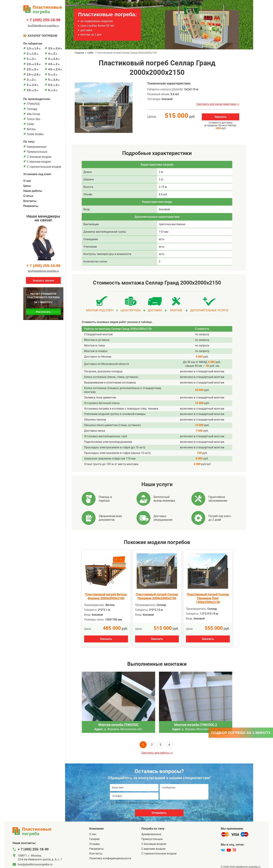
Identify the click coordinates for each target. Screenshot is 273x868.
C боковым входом (39, 157)
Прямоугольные (37, 152)
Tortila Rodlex (35, 134)
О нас (27, 181)
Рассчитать (43, 312)
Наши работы (33, 191)
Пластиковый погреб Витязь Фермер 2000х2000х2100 (106, 596)
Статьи (28, 196)
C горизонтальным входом (44, 167)
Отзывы (95, 844)
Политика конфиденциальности (110, 858)
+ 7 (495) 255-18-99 (43, 20)
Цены (27, 186)
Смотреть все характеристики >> (218, 104)
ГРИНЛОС (34, 104)
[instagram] (234, 850)
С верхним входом (39, 162)
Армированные (37, 147)
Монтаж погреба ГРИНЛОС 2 (196, 725)
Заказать (220, 117)
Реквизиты (31, 206)
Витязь (31, 129)
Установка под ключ (37, 174)
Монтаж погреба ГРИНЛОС (118, 725)
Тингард (32, 109)
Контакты (30, 201)
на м (34, 48)
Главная (79, 53)
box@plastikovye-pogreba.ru (43, 26)
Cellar (30, 124)
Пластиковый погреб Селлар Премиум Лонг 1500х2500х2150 (208, 598)
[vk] (223, 850)
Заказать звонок (43, 280)
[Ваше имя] (134, 788)
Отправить (159, 813)
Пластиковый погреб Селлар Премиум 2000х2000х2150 (157, 596)
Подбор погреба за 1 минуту (241, 733)
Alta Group (33, 114)
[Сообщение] (184, 792)
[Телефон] (134, 796)
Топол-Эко (34, 119)
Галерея (94, 839)
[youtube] (229, 850)
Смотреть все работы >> (157, 753)
